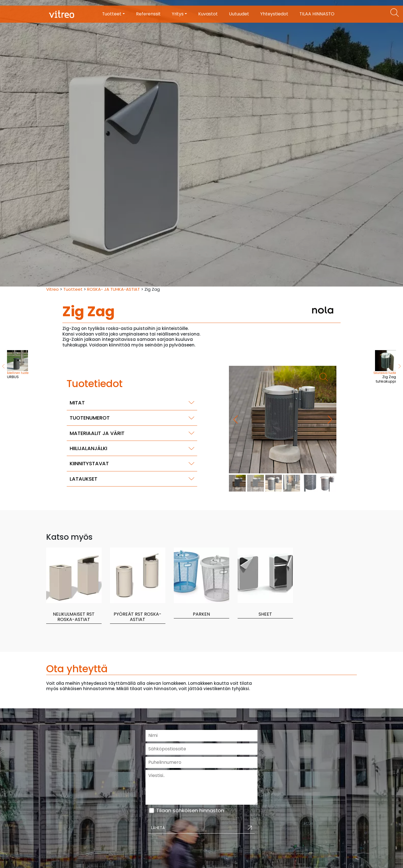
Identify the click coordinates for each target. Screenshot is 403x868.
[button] (330, 420)
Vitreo (52, 289)
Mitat (77, 403)
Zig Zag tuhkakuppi (381, 367)
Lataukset (84, 479)
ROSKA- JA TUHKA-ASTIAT (113, 289)
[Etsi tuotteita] (395, 13)
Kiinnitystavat (89, 463)
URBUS (18, 365)
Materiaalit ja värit (97, 433)
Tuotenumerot (90, 418)
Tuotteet (73, 289)
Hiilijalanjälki (88, 448)
